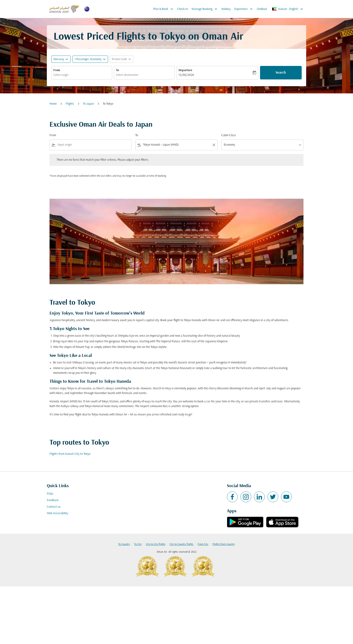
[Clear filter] (214, 145)
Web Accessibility (58, 513)
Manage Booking (206, 9)
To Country (124, 544)
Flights (70, 104)
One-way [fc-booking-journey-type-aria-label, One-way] (59, 59)
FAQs (50, 494)
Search (281, 73)
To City (138, 544)
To (117, 70)
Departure (185, 70)
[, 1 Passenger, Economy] (88, 59)
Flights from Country (224, 544)
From (57, 70)
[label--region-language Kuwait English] (288, 9)
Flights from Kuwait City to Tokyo (70, 454)
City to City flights (156, 544)
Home (53, 104)
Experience (245, 9)
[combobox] (82, 75)
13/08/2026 (186, 75)
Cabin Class (229, 135)
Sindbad (262, 9)
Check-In (183, 9)
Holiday (226, 9)
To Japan (88, 104)
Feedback (53, 500)
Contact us (54, 507)
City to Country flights (181, 544)
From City (203, 544)
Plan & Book (164, 9)
